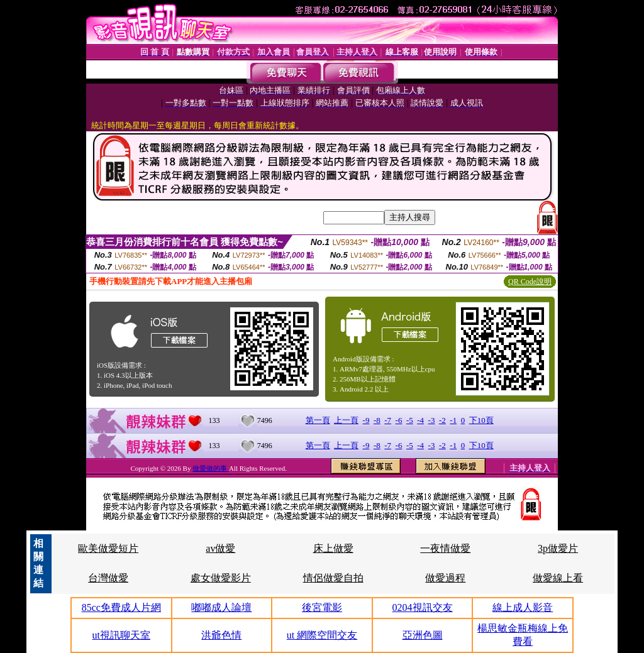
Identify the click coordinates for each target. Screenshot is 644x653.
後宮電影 (322, 607)
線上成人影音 (523, 607)
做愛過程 (445, 578)
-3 (432, 420)
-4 (420, 420)
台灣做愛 (108, 578)
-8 (377, 420)
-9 (366, 420)
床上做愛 (333, 548)
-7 (388, 420)
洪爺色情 (221, 635)
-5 (410, 420)
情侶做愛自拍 (333, 578)
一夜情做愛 (445, 548)
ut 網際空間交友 (322, 635)
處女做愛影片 (221, 578)
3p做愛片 (558, 548)
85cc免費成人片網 (121, 607)
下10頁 (481, 420)
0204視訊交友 (423, 607)
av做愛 (220, 548)
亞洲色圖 (423, 635)
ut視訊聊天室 (121, 635)
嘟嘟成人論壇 (221, 607)
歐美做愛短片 (108, 548)
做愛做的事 (211, 468)
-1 (453, 420)
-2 (442, 420)
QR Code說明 (530, 282)
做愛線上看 (558, 578)
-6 (399, 420)
